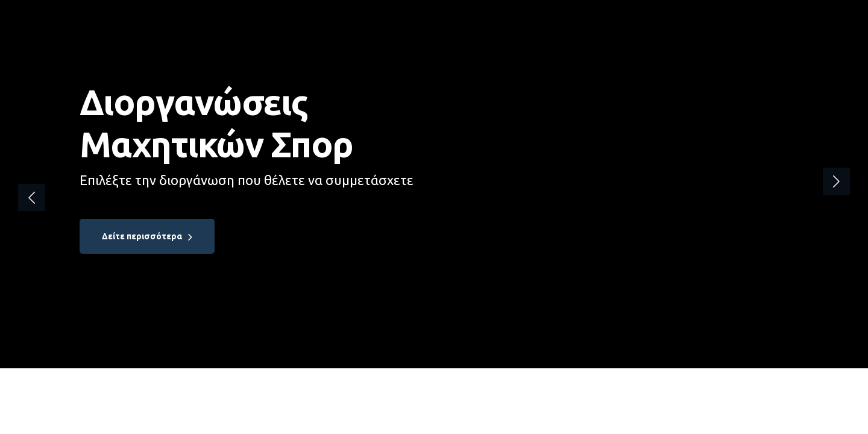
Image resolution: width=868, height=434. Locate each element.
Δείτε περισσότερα (142, 236)
